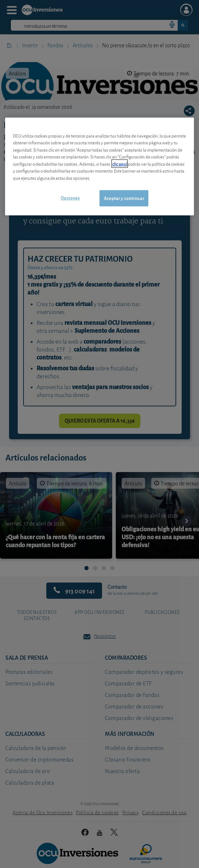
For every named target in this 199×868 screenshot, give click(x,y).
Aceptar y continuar (124, 198)
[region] (100, 167)
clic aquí (120, 164)
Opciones (70, 198)
